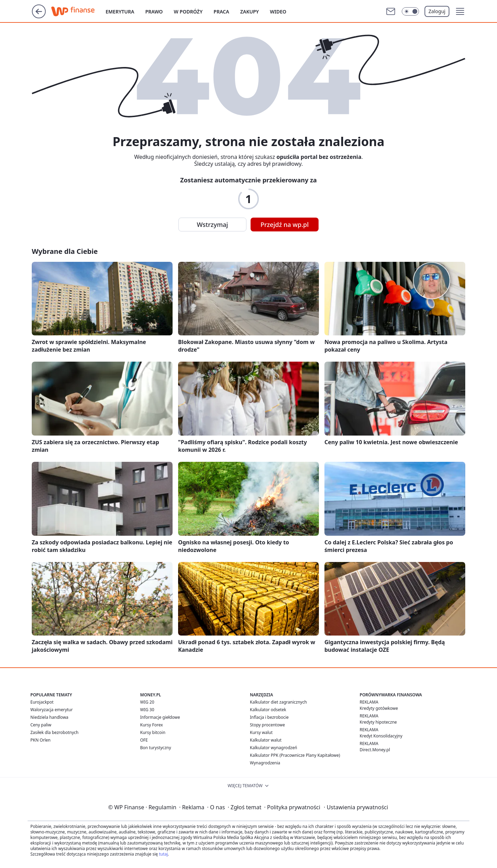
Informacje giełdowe (160, 717)
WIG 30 (147, 710)
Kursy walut (261, 732)
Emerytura (120, 12)
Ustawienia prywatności (356, 807)
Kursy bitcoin (153, 732)
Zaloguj (437, 11)
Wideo (278, 12)
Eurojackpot (42, 702)
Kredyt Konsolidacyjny (381, 736)
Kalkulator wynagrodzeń (274, 748)
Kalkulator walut (266, 740)
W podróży (188, 12)
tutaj (163, 854)
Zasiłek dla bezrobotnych (55, 732)
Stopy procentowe (267, 725)
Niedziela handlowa (49, 717)
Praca (221, 12)
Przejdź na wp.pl (285, 225)
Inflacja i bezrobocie (269, 717)
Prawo (154, 12)
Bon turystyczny (156, 748)
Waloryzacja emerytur (52, 710)
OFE (144, 740)
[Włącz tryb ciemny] (410, 11)
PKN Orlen (41, 740)
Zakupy (250, 12)
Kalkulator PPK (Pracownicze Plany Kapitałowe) (295, 755)
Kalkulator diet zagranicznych (278, 702)
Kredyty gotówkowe (379, 708)
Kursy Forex (152, 725)
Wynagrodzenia (265, 763)
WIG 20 (147, 702)
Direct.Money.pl (375, 750)
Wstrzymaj (212, 225)
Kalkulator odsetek (268, 710)
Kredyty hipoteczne (378, 722)
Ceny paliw (41, 725)
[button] (460, 11)
